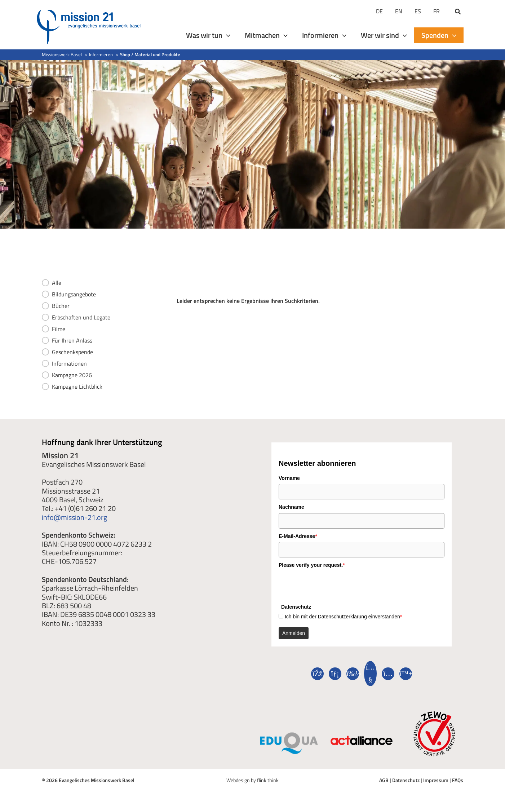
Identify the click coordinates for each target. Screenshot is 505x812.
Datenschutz (406, 780)
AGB (384, 780)
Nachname (291, 507)
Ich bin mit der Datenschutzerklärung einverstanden (343, 617)
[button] (458, 12)
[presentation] (333, 585)
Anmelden (294, 633)
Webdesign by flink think (252, 780)
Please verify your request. (312, 565)
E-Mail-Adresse (298, 536)
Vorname (289, 478)
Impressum (436, 780)
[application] (226, 35)
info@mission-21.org (74, 517)
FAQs (458, 780)
